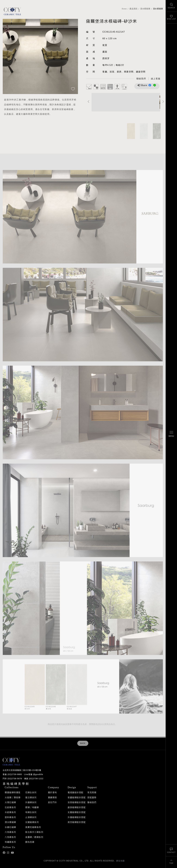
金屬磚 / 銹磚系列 (34, 837)
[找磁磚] (171, 6)
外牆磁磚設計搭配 (77, 817)
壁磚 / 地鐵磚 (32, 807)
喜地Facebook (4, 853)
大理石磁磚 (10, 802)
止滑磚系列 (31, 817)
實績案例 (52, 797)
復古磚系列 (31, 797)
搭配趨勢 (92, 797)
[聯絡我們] (171, 850)
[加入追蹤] (73, 89)
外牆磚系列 (31, 802)
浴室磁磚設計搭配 (77, 802)
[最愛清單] (171, 18)
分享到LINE (155, 85)
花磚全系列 (31, 792)
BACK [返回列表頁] (83, 743)
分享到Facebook (150, 85)
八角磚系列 (10, 837)
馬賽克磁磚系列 (33, 827)
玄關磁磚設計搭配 (77, 812)
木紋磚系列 (10, 812)
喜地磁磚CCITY (12, 11)
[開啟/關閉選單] (171, 434)
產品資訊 (133, 9)
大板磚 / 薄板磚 (13, 797)
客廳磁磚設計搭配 (77, 797)
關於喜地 (52, 792)
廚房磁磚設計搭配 (77, 807)
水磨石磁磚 (10, 827)
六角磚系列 (10, 832)
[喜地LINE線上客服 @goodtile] (156, 79)
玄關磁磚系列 (32, 822)
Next (163, 102)
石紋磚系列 (10, 807)
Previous (88, 102)
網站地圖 (120, 861)
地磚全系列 (31, 812)
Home (124, 9)
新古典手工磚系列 (34, 832)
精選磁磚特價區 (13, 792)
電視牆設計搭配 (76, 792)
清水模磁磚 (145, 9)
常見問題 (92, 792)
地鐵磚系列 (10, 842)
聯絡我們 (92, 802)
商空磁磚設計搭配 (77, 822)
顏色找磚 (30, 842)
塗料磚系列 (10, 817)
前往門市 (52, 802)
